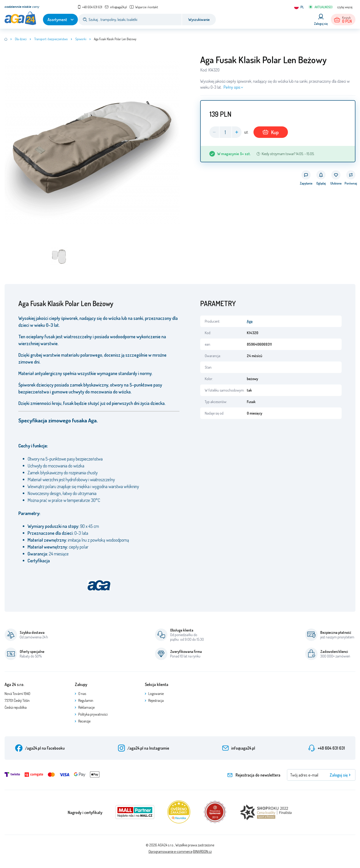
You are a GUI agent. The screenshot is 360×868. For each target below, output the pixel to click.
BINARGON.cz (202, 851)
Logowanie (156, 694)
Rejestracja (156, 700)
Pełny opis (232, 87)
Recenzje (84, 721)
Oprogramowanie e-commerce (170, 851)
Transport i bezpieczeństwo (51, 39)
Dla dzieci (21, 39)
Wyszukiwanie (199, 20)
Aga (250, 321)
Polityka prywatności (93, 714)
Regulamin (86, 700)
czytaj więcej (345, 7)
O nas (82, 694)
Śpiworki (81, 39)
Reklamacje (86, 707)
